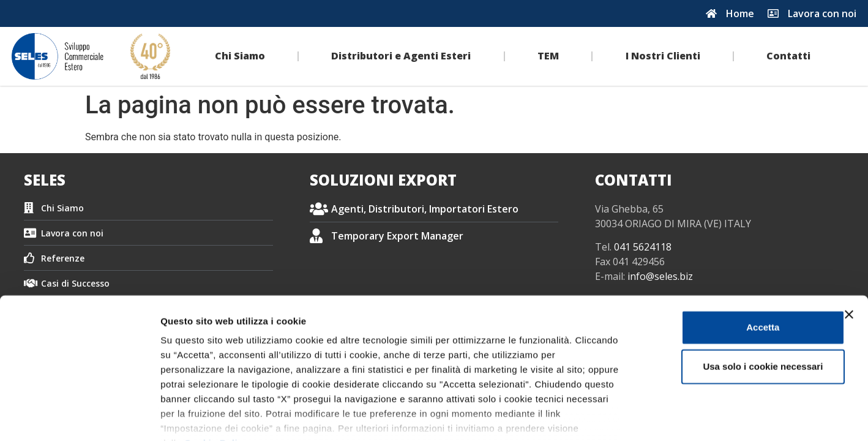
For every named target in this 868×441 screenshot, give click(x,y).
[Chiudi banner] (849, 241)
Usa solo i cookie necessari (735, 292)
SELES (45, 180)
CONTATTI (634, 180)
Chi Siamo (240, 56)
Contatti (788, 56)
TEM (548, 56)
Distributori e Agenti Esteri (401, 56)
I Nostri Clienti (663, 56)
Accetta (735, 253)
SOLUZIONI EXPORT (383, 180)
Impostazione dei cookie (665, 417)
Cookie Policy (216, 369)
